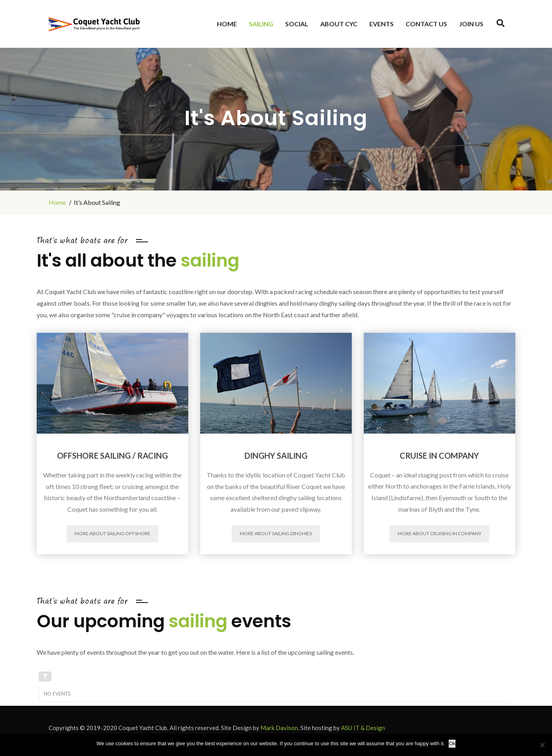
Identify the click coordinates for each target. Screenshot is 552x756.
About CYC (339, 24)
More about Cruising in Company (440, 533)
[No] (542, 745)
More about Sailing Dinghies (276, 533)
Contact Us (426, 24)
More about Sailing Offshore (112, 533)
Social (297, 24)
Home (227, 24)
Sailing (261, 24)
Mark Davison (279, 728)
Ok (452, 743)
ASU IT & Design (363, 728)
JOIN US (471, 24)
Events (381, 24)
